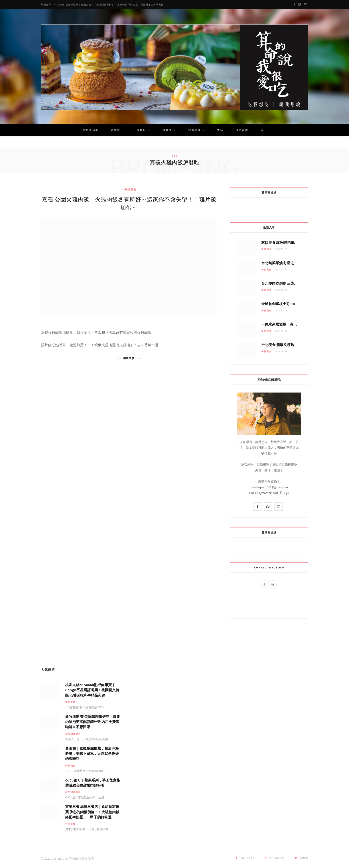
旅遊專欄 (195, 130)
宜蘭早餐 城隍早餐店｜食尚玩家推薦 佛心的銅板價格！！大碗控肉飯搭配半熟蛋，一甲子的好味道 (92, 812)
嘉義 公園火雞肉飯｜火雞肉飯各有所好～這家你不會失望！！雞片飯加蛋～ (129, 203)
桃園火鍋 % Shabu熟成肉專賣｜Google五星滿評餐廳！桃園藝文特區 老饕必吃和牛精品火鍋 (92, 690)
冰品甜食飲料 (73, 734)
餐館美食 (131, 189)
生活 (220, 130)
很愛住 (167, 130)
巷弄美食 (70, 824)
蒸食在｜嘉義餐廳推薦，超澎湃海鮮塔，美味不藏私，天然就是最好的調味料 (92, 753)
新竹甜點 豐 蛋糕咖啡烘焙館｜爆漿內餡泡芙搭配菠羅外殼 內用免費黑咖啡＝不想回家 (93, 722)
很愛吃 (116, 130)
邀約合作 (242, 130)
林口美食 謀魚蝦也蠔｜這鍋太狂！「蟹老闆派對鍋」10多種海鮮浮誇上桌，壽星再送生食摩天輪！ (110, 5)
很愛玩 (141, 130)
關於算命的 (91, 130)
